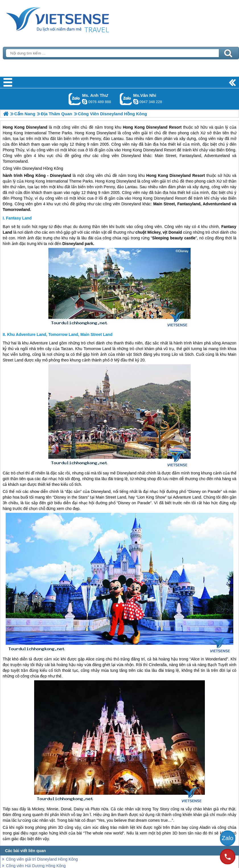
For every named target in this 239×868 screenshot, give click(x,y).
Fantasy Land (19, 218)
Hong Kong (157, 175)
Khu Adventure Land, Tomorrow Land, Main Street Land (60, 334)
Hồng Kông (53, 168)
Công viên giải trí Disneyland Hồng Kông (42, 859)
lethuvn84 (85, 102)
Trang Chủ (72, 18)
